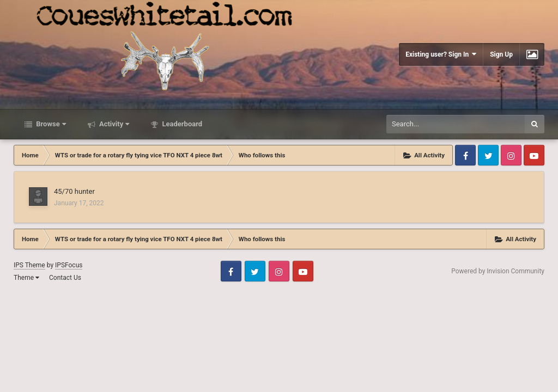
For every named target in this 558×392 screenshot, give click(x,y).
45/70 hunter (74, 191)
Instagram (511, 155)
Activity (114, 124)
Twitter (488, 155)
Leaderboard (181, 124)
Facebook (465, 155)
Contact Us (65, 278)
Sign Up (501, 54)
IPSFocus (69, 265)
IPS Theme (29, 265)
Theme (26, 278)
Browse (50, 124)
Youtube (534, 155)
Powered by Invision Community (498, 271)
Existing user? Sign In (441, 54)
